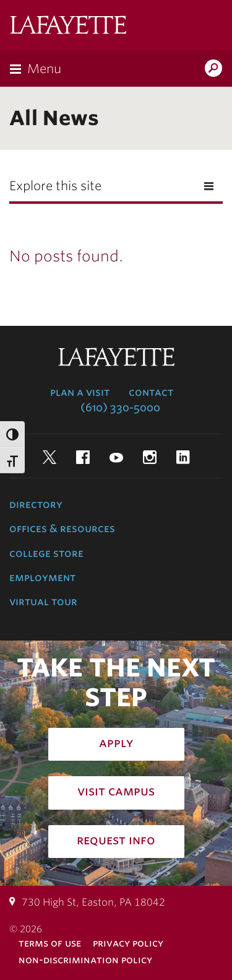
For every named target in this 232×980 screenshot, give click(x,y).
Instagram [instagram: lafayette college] (150, 457)
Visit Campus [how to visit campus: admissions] (116, 791)
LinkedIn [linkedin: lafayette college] (183, 457)
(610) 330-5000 (120, 408)
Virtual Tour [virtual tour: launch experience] (43, 602)
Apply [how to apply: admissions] (116, 743)
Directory (36, 504)
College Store (46, 553)
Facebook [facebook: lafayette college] (83, 457)
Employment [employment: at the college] (42, 577)
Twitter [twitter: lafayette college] (49, 457)
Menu (44, 69)
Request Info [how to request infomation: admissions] (116, 840)
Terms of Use (50, 943)
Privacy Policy (128, 943)
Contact (151, 392)
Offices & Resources (62, 528)
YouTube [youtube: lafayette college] (116, 457)
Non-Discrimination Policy (85, 960)
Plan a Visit (80, 392)
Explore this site (55, 186)
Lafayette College (68, 26)
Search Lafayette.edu (213, 69)
